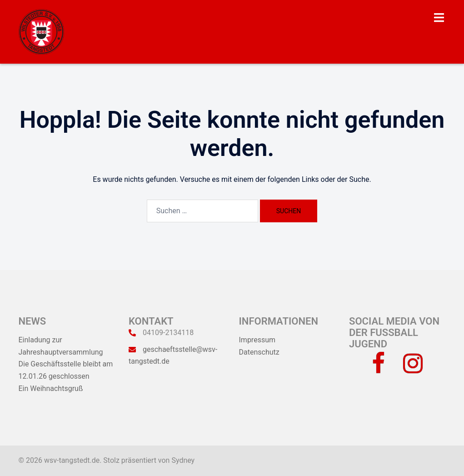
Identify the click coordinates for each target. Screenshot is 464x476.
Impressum (257, 340)
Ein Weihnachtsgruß (51, 388)
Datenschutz (259, 352)
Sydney (183, 460)
